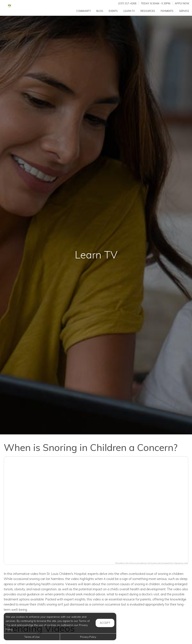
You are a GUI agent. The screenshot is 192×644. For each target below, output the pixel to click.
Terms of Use (32, 637)
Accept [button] (105, 623)
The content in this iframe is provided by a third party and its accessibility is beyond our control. (153, 563)
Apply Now (182, 3)
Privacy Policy (88, 637)
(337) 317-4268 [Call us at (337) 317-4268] (127, 3)
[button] (96, 508)
